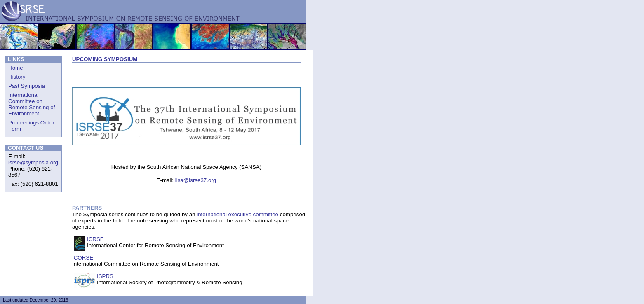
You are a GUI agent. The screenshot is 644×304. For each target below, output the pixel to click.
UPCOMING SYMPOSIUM (105, 59)
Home (16, 68)
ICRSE (95, 239)
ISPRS (105, 276)
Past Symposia (27, 86)
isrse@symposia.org (33, 163)
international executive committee (237, 214)
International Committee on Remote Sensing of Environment (32, 104)
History (17, 77)
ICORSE (83, 258)
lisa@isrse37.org (196, 180)
